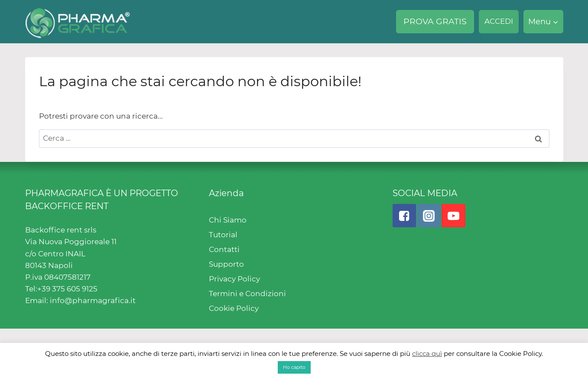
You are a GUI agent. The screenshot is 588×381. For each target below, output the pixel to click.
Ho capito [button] (294, 367)
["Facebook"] (404, 216)
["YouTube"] (453, 216)
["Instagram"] (429, 216)
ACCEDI (499, 21)
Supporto (226, 264)
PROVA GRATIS (435, 21)
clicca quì (427, 354)
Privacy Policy (234, 279)
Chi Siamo (228, 220)
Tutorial (223, 235)
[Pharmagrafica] (78, 22)
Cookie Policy (234, 308)
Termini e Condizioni (247, 294)
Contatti (224, 249)
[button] (555, 22)
